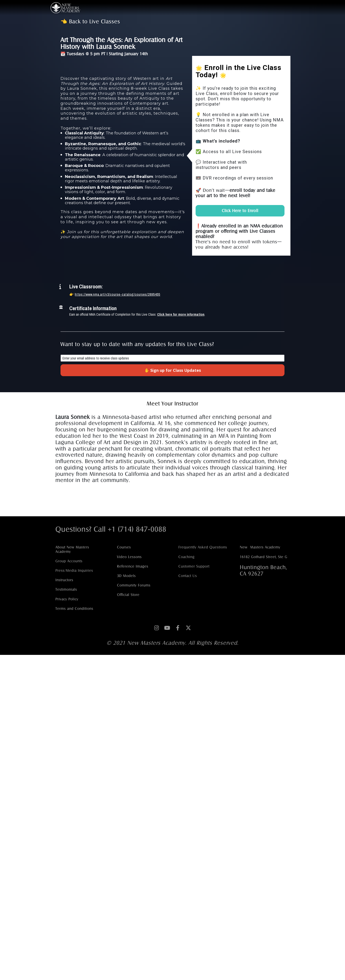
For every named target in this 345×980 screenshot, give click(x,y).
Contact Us (188, 576)
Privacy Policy (67, 599)
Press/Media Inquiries (74, 571)
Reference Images (133, 566)
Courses (124, 547)
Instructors (64, 580)
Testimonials (66, 589)
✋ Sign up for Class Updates (173, 370)
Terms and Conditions (74, 609)
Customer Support (194, 566)
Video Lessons (129, 557)
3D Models (126, 576)
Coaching (186, 557)
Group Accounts (69, 561)
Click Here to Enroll (240, 211)
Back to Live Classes (95, 21)
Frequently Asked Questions (203, 547)
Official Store (128, 595)
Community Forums (134, 585)
